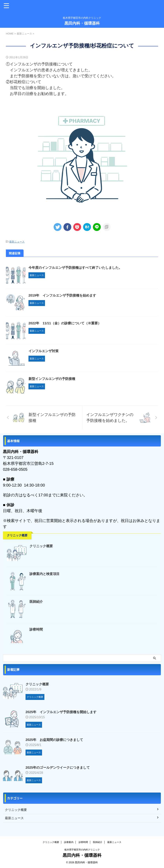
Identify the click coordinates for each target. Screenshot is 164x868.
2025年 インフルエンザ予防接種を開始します (63, 712)
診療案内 (69, 842)
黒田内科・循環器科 (82, 23)
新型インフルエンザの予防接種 (53, 379)
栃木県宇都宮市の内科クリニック (82, 850)
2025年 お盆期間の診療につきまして (56, 740)
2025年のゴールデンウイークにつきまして (60, 768)
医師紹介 (37, 602)
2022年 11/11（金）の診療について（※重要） (67, 323)
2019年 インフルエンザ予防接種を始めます (64, 295)
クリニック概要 (42, 546)
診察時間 (37, 629)
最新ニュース (17, 242)
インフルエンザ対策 (44, 351)
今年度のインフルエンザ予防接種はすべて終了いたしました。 (78, 268)
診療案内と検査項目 (45, 574)
